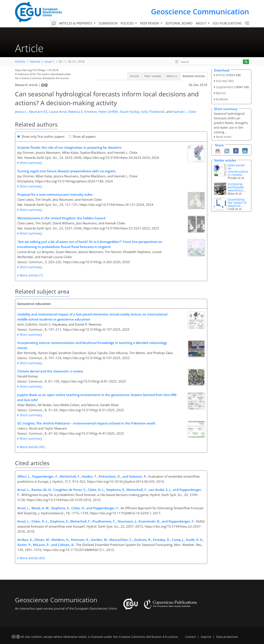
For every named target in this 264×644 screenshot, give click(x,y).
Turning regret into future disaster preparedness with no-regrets (66, 171)
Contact (191, 637)
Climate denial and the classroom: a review (50, 371)
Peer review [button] (150, 23)
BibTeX (221, 93)
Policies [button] (128, 23)
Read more (224, 137)
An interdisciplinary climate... (238, 170)
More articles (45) (32, 447)
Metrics (172, 76)
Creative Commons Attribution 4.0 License (148, 637)
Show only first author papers (41, 136)
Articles (20, 62)
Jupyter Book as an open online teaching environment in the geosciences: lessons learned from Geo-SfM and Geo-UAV (97, 397)
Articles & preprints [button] (76, 23)
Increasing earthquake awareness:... (237, 187)
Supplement (225, 87)
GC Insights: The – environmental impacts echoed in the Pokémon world (86, 423)
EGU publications (227, 23)
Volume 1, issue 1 (42, 62)
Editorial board (179, 23)
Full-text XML (225, 81)
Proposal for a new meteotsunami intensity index (55, 194)
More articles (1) (31, 275)
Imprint (206, 637)
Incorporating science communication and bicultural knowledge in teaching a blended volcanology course (92, 345)
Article (134, 76)
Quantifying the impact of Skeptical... (237, 203)
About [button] (201, 23)
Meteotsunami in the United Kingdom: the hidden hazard (61, 218)
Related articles (194, 76)
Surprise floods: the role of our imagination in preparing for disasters (69, 147)
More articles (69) (32, 558)
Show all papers (82, 136)
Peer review (153, 76)
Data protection (227, 637)
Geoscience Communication (200, 11)
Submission (108, 23)
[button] (177, 62)
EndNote (222, 99)
